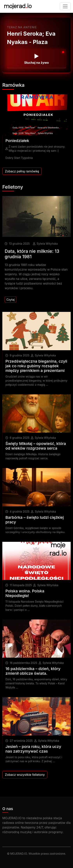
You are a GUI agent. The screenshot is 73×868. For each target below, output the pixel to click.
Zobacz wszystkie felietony (25, 775)
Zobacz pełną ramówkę (22, 171)
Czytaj (11, 300)
